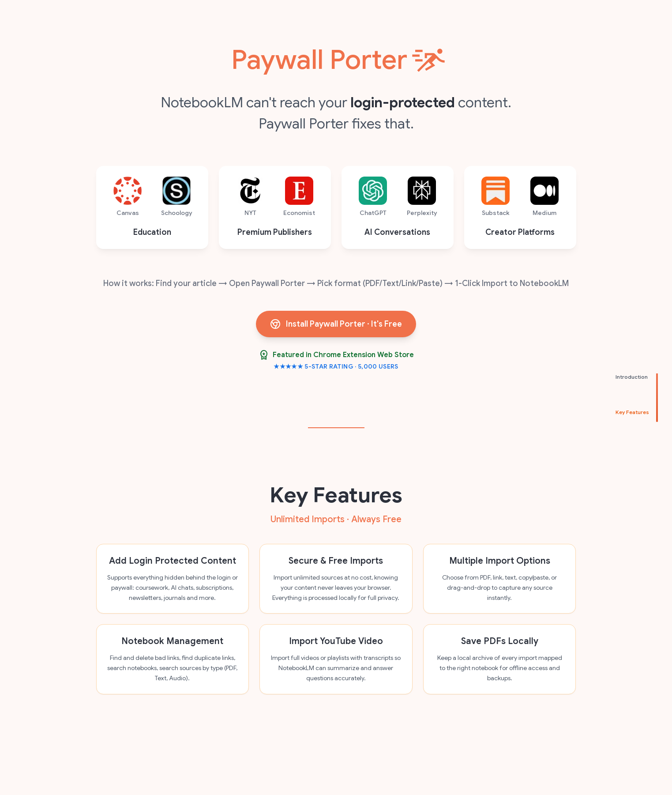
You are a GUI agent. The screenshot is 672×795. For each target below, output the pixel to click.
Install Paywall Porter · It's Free (336, 324)
